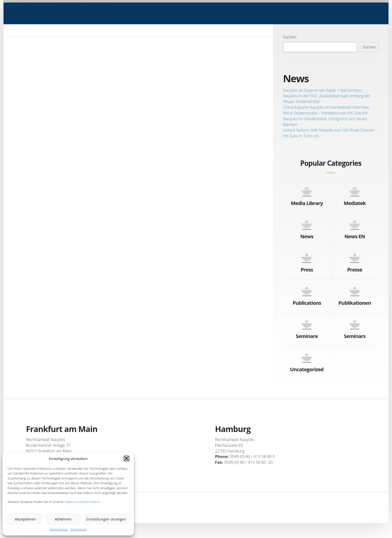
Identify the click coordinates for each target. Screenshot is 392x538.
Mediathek (251, 13)
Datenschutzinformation (82, 502)
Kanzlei (145, 13)
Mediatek (355, 203)
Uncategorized (307, 369)
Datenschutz (59, 529)
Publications (307, 303)
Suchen (290, 37)
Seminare (344, 13)
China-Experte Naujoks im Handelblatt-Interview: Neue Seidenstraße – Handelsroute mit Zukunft (326, 110)
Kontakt (372, 13)
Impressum (79, 529)
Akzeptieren (25, 519)
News (307, 236)
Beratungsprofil (178, 13)
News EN (355, 236)
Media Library (307, 203)
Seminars (355, 336)
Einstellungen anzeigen (106, 519)
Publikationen (287, 13)
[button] (126, 458)
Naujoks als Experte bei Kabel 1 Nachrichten (322, 90)
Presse (318, 13)
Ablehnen (63, 519)
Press (307, 270)
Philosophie (217, 13)
